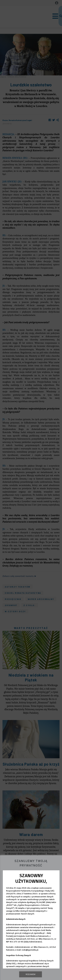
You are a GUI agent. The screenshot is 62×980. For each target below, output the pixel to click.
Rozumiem (31, 974)
